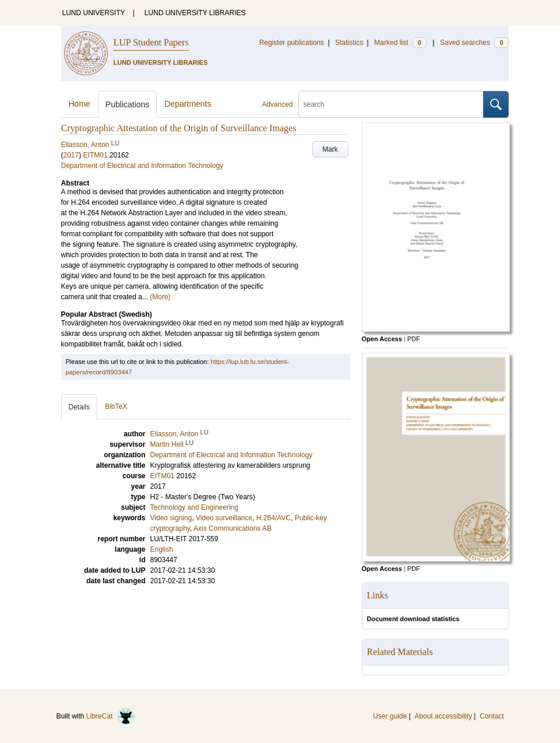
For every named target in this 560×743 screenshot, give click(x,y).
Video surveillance (224, 518)
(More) (160, 297)
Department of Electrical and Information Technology (142, 166)
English (162, 549)
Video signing (171, 518)
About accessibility (443, 716)
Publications (128, 104)
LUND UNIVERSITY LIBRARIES (195, 13)
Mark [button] (330, 149)
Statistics (349, 43)
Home (80, 104)
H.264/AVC (274, 518)
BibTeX (116, 406)
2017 (71, 155)
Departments (188, 104)
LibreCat (111, 716)
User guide (390, 716)
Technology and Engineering (194, 507)
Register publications (292, 43)
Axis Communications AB (233, 528)
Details (80, 407)
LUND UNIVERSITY (94, 13)
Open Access (382, 339)
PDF (414, 339)
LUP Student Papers (151, 42)
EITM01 (96, 155)
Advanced (277, 104)
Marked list (400, 43)
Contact (492, 716)
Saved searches (474, 43)
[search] (391, 104)
